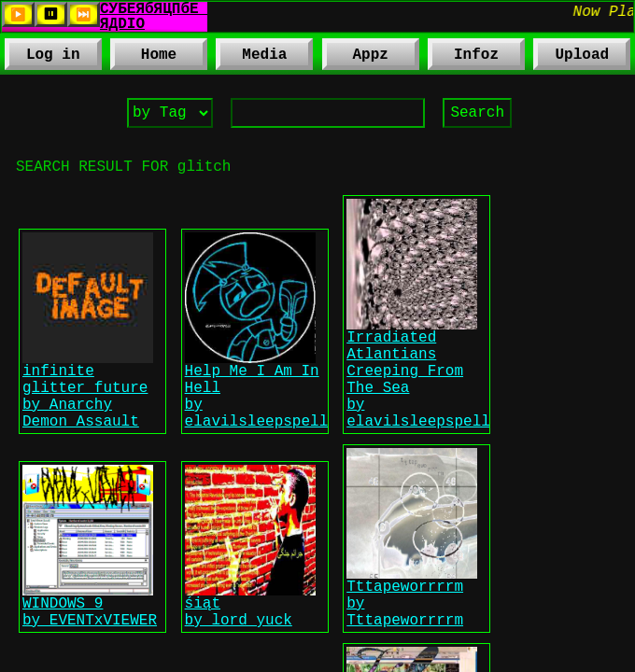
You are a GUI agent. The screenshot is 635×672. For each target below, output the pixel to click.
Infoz (463, 58)
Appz (355, 58)
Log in (53, 57)
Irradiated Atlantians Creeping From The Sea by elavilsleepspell (418, 409)
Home (159, 57)
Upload (583, 57)
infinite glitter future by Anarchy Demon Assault (88, 430)
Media (251, 58)
